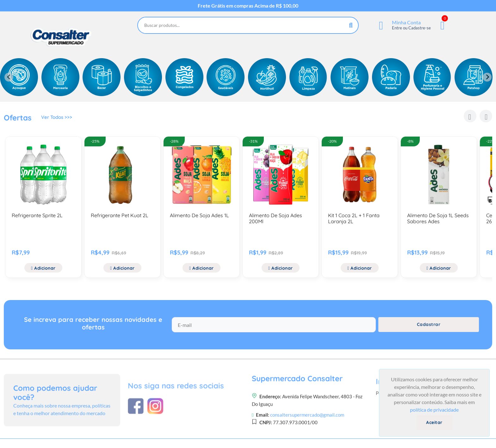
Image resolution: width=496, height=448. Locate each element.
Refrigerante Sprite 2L (37, 215)
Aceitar (434, 422)
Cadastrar (429, 329)
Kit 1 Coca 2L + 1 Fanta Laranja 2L (354, 218)
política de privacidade (434, 410)
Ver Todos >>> (58, 119)
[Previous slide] (9, 77)
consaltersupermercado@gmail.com (307, 444)
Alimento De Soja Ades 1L (199, 215)
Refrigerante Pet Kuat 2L (120, 215)
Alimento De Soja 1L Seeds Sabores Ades (438, 218)
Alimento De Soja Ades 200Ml (276, 218)
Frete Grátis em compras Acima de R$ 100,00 (248, 6)
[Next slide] (487, 77)
